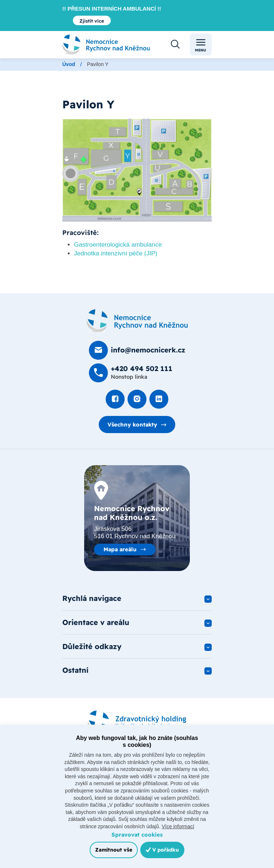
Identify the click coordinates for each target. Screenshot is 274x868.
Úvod (69, 64)
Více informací (178, 826)
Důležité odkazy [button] (92, 646)
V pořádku (162, 850)
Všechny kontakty (132, 425)
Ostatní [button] (75, 670)
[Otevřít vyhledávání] (175, 45)
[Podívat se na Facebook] (115, 399)
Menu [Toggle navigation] (201, 45)
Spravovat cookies (137, 835)
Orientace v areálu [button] (96, 622)
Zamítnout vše (114, 850)
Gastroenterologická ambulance (118, 245)
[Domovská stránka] (137, 321)
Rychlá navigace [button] (92, 598)
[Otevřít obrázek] (137, 170)
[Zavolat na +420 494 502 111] (131, 373)
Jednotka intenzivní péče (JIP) (116, 253)
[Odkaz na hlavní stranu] (106, 45)
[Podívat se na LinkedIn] (159, 399)
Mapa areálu (120, 549)
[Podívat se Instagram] (137, 399)
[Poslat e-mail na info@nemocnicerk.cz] (137, 350)
